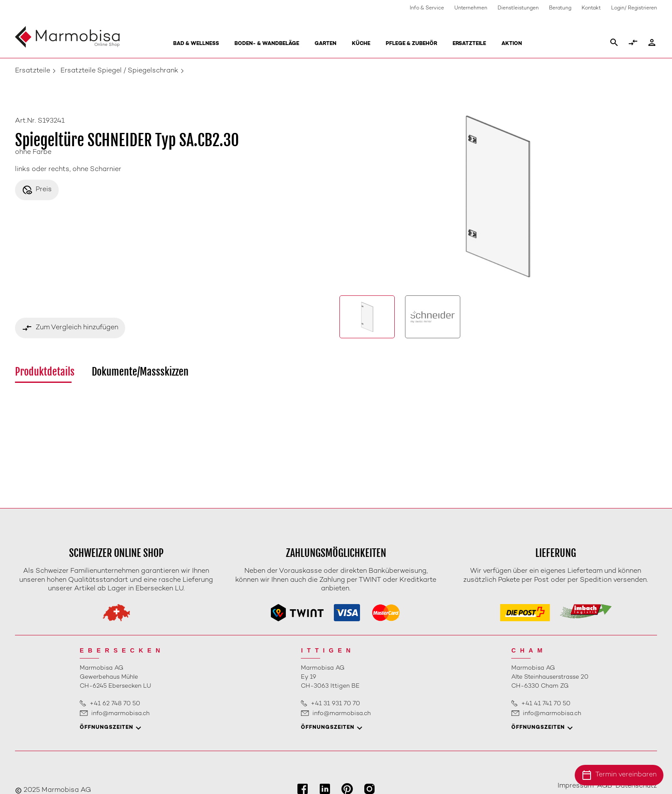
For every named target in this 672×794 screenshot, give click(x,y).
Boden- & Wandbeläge (267, 44)
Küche (361, 44)
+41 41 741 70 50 (546, 704)
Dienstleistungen (518, 8)
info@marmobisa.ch (120, 714)
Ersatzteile (469, 44)
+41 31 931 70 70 (335, 704)
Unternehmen (471, 8)
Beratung (560, 8)
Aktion (512, 44)
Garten (325, 44)
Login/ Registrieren (634, 8)
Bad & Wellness (196, 44)
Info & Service (427, 8)
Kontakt (591, 8)
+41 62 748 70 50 (115, 704)
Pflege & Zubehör (411, 44)
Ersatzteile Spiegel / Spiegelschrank (119, 71)
